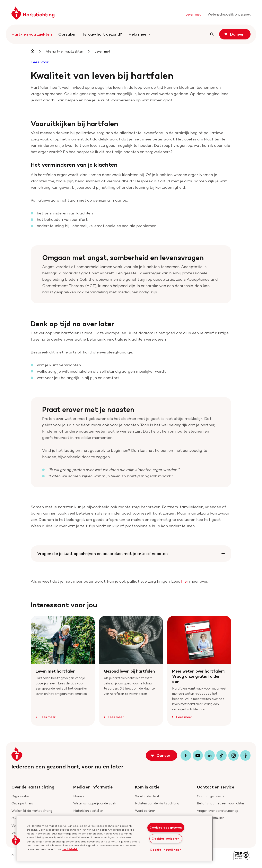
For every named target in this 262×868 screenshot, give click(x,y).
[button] (16, 840)
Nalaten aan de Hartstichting (157, 803)
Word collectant (147, 796)
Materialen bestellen (88, 811)
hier (185, 581)
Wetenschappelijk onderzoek (95, 803)
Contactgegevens (211, 796)
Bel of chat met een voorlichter (221, 803)
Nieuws (79, 796)
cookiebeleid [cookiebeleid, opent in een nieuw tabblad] (70, 849)
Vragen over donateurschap (218, 811)
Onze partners (22, 803)
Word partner (145, 811)
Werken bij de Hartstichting (32, 811)
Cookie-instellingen (166, 850)
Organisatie (20, 796)
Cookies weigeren (166, 839)
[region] (115, 839)
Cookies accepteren (166, 828)
